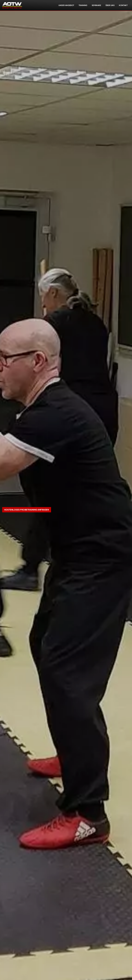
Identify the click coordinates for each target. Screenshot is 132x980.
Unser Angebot (66, 5)
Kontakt (123, 5)
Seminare (96, 5)
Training (83, 5)
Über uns (110, 5)
